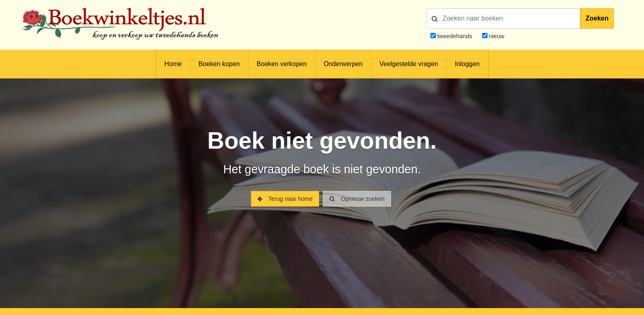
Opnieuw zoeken (357, 199)
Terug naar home (285, 199)
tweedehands (455, 36)
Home (173, 64)
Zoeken (597, 18)
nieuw (496, 36)
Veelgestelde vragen (409, 64)
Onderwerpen (343, 64)
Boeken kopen (219, 64)
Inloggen (467, 64)
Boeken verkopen (282, 64)
